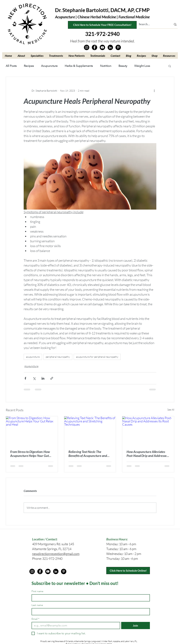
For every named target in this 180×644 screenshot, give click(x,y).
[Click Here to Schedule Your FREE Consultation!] (102, 25)
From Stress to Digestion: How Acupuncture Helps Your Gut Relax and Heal (30, 454)
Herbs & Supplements (79, 66)
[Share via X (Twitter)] (34, 378)
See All (171, 410)
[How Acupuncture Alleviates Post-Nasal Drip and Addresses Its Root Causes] (148, 431)
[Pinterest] (118, 47)
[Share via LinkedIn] (43, 378)
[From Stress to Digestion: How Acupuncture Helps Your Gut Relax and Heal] (32, 431)
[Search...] (153, 24)
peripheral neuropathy (58, 357)
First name (37, 591)
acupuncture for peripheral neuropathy (97, 357)
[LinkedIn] (110, 47)
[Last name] (90, 612)
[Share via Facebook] (25, 378)
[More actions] (154, 91)
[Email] (75, 626)
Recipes (29, 66)
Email (35, 619)
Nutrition (106, 66)
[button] (21, 56)
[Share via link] (52, 378)
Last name (37, 605)
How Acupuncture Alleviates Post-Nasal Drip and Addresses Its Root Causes (147, 454)
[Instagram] (87, 47)
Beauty (123, 66)
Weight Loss (142, 66)
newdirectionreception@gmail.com (56, 554)
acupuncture (33, 357)
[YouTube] (102, 47)
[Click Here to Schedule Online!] (128, 571)
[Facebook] (94, 47)
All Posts (11, 66)
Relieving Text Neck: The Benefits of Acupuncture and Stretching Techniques (88, 454)
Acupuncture (49, 66)
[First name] (90, 598)
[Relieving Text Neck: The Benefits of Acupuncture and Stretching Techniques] (90, 431)
